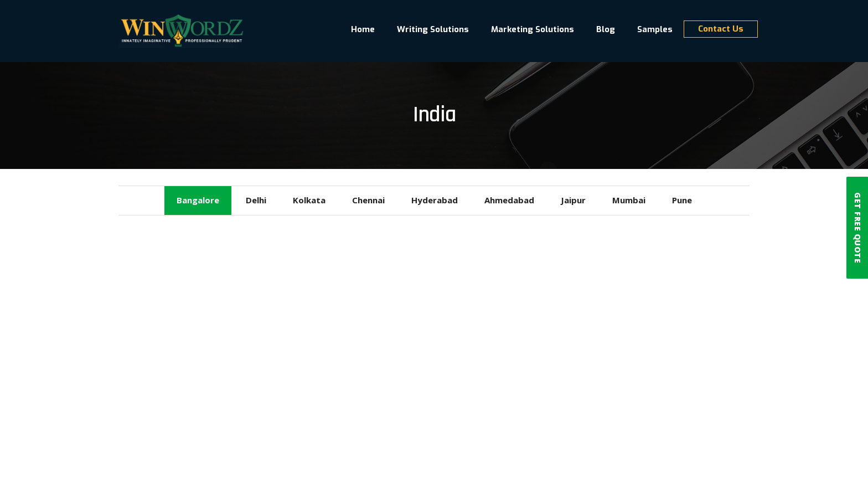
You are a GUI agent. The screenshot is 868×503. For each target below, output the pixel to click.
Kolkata (309, 200)
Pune (682, 200)
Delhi (256, 200)
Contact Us (721, 29)
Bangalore (198, 200)
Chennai (368, 200)
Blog (606, 30)
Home (363, 30)
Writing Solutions (433, 30)
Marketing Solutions (533, 30)
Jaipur (573, 200)
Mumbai (629, 200)
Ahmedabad (509, 200)
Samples (655, 30)
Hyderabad (435, 200)
